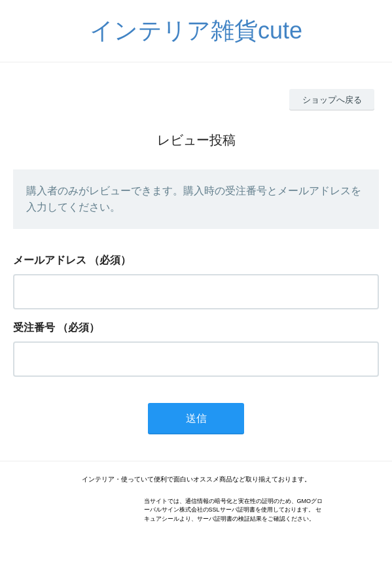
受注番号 (34, 327)
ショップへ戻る (332, 100)
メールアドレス (50, 260)
